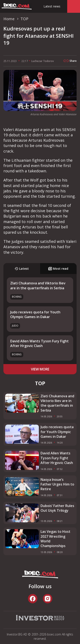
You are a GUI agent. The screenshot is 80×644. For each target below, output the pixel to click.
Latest (22, 269)
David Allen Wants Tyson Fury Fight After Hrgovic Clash (39, 343)
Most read (58, 269)
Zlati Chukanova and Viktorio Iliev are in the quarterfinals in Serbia (38, 285)
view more (40, 369)
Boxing (17, 297)
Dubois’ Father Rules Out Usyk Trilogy (57, 508)
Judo (15, 326)
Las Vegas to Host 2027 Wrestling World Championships (55, 539)
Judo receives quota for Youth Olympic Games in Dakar (35, 314)
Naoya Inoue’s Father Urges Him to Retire (57, 484)
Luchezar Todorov (43, 61)
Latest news (52, 6)
